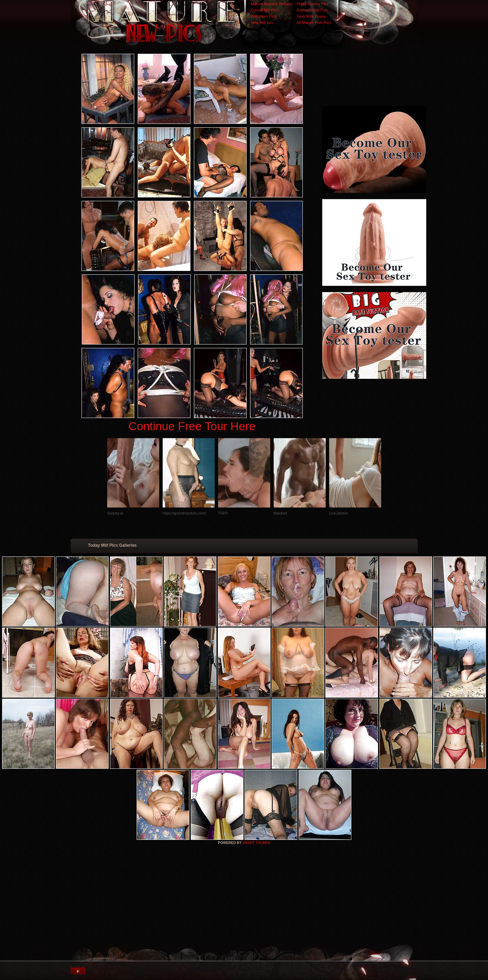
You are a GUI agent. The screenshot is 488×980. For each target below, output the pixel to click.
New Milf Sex (262, 23)
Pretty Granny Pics (313, 4)
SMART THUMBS (256, 843)
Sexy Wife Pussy (311, 16)
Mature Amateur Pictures (272, 4)
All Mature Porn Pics (314, 23)
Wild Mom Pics (264, 16)
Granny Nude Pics (312, 10)
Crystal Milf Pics (265, 10)
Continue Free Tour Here (192, 426)
